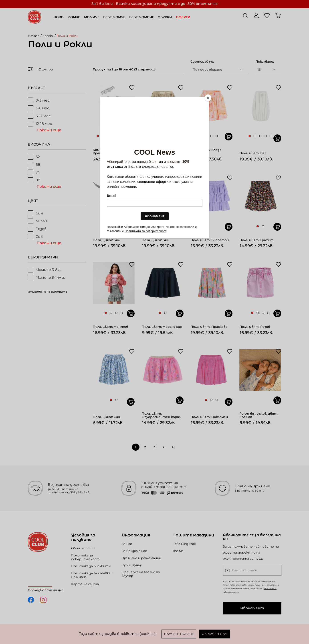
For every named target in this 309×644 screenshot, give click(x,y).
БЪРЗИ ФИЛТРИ (43, 257)
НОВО (59, 17)
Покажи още (49, 130)
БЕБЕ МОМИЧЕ (142, 17)
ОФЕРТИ (183, 17)
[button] (98, 136)
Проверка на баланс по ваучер (141, 574)
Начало (34, 36)
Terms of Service (244, 585)
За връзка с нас (134, 551)
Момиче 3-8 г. (44, 270)
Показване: (265, 62)
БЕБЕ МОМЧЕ (114, 17)
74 (34, 172)
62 (34, 157)
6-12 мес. (39, 116)
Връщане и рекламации (141, 558)
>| (173, 447)
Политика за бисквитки (92, 566)
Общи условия (83, 548)
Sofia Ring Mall (184, 544)
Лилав (37, 221)
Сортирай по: (202, 62)
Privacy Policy (229, 585)
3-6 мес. (39, 108)
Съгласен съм (215, 634)
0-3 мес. (39, 100)
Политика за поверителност (85, 557)
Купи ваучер (132, 565)
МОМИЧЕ (92, 17)
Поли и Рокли (68, 36)
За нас (127, 544)
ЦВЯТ (33, 201)
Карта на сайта (85, 584)
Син (35, 213)
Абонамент (252, 608)
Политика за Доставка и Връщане (92, 575)
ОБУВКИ (165, 17)
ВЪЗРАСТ (36, 88)
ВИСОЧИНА (39, 144)
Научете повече (179, 634)
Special (48, 36)
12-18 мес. (40, 124)
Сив (35, 237)
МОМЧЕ (74, 17)
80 (34, 180)
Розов (37, 229)
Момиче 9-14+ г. (46, 277)
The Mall (179, 551)
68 (34, 165)
